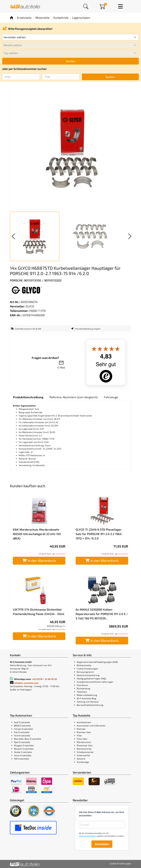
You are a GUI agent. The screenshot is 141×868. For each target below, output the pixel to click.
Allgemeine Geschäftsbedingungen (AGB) (97, 662)
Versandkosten (60, 554)
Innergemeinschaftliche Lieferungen (95, 682)
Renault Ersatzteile (24, 749)
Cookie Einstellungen (87, 669)
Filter (79, 735)
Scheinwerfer (83, 755)
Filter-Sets (82, 739)
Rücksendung (83, 688)
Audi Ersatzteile (22, 722)
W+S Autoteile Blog (86, 698)
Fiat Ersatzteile (22, 732)
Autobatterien (84, 722)
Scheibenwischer (85, 752)
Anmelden (102, 844)
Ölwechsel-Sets (85, 745)
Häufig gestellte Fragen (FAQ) (91, 678)
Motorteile (43, 18)
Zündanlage (83, 762)
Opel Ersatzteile (22, 742)
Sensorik (81, 759)
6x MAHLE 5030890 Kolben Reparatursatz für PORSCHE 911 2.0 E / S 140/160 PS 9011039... (102, 614)
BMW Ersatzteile (22, 726)
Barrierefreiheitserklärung (90, 705)
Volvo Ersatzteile (23, 755)
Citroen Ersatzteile (23, 729)
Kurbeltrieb (61, 18)
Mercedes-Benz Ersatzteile (27, 739)
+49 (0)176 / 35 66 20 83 (44, 679)
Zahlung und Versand (88, 702)
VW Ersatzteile (21, 759)
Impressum (82, 685)
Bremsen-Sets (84, 732)
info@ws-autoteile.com (27, 683)
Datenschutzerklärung (88, 675)
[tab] (28, 397)
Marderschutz (84, 742)
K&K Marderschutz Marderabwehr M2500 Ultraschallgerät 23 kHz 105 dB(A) (37, 534)
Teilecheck (82, 692)
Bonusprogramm (85, 672)
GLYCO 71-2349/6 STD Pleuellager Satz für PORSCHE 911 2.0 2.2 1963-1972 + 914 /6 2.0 (99, 534)
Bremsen (81, 729)
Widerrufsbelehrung (87, 695)
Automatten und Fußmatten (91, 726)
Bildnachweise (84, 665)
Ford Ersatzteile (22, 735)
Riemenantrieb (84, 749)
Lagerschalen (81, 18)
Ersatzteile (24, 18)
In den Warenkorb (39, 560)
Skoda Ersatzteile (23, 752)
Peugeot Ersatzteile (24, 745)
